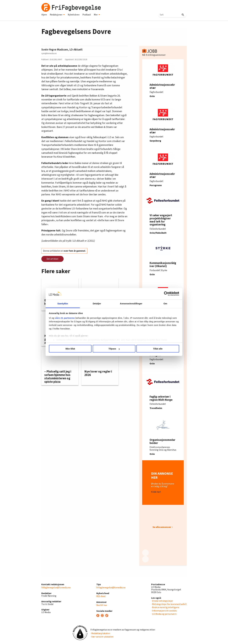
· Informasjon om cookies (164, 611)
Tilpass (114, 349)
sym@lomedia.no (49, 53)
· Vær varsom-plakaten (102, 637)
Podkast (87, 15)
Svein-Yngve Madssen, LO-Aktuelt (62, 50)
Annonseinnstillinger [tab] (131, 304)
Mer (97, 15)
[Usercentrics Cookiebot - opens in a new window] (164, 294)
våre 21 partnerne (67, 318)
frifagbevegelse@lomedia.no (56, 588)
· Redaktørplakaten (100, 633)
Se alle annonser (162, 527)
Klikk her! (156, 492)
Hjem (44, 15)
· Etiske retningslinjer (162, 601)
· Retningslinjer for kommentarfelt (169, 604)
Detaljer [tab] (97, 304)
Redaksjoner (57, 15)
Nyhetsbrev (74, 15)
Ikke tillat (71, 349)
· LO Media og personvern (164, 614)
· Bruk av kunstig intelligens (165, 607)
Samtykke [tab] (64, 304)
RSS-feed (101, 596)
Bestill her (102, 605)
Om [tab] (164, 304)
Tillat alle (157, 349)
